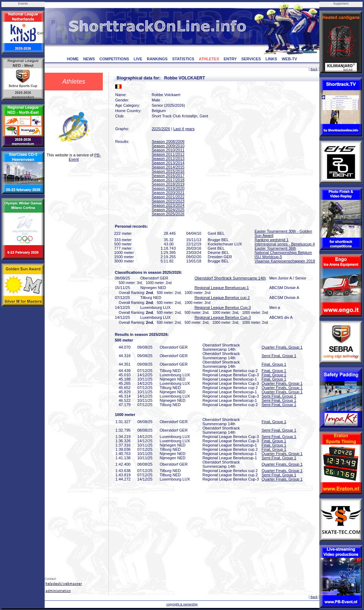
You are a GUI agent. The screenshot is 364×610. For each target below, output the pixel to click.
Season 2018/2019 (168, 184)
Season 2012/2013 (168, 159)
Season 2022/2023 (168, 201)
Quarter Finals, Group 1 (282, 347)
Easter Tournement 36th (275, 248)
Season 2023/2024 (168, 205)
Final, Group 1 (274, 364)
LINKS (271, 59)
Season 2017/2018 (168, 180)
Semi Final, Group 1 (279, 356)
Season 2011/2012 (168, 154)
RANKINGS (157, 59)
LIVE (138, 59)
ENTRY (230, 59)
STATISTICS (183, 59)
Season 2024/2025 (168, 210)
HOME (73, 59)
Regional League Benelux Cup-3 (223, 307)
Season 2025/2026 (168, 214)
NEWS (89, 59)
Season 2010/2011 (168, 150)
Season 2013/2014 (168, 163)
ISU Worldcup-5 (268, 257)
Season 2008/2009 (168, 142)
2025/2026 (161, 129)
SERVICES (251, 59)
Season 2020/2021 (168, 193)
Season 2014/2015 (168, 167)
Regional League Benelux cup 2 (222, 298)
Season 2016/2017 (168, 176)
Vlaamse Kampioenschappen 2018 (285, 261)
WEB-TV (289, 59)
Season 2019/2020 (168, 188)
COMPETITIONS (114, 59)
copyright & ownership (182, 604)
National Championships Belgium (283, 253)
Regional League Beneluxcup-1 (222, 288)
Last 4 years (184, 129)
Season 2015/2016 (168, 171)
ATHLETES (209, 59)
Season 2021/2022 (168, 197)
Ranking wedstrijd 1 (271, 240)
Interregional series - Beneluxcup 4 (285, 244)
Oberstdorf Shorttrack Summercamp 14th (230, 278)
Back (314, 69)
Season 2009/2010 (168, 146)
